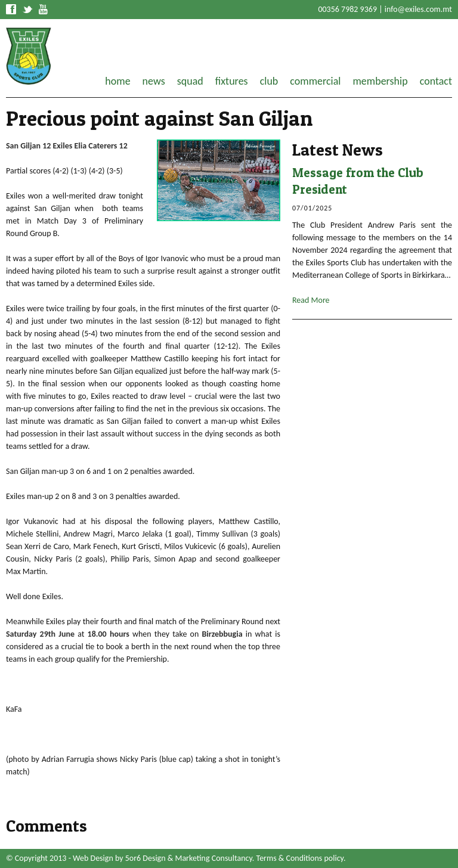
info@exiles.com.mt (418, 9)
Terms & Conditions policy (300, 858)
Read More (311, 300)
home (117, 81)
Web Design (93, 858)
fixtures (232, 81)
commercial (315, 81)
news (154, 81)
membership (380, 81)
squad (190, 81)
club (269, 81)
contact (436, 81)
